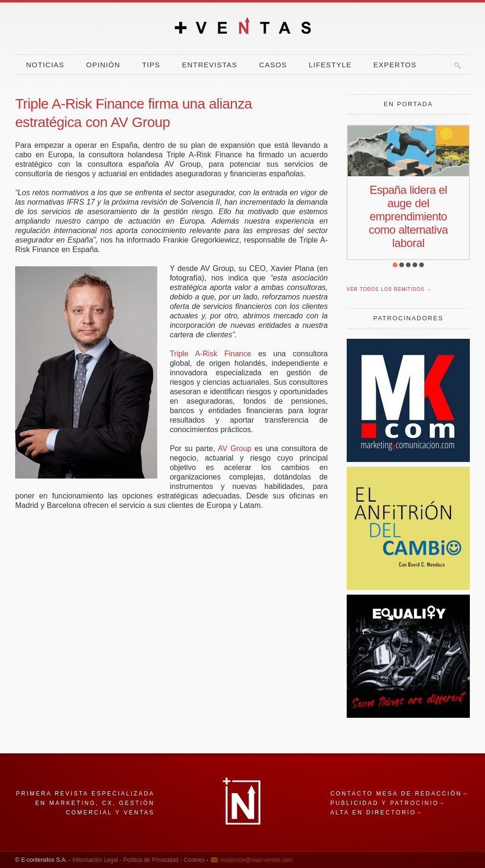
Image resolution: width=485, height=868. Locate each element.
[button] (395, 265)
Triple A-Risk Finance (210, 354)
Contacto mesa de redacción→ (400, 794)
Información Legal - (97, 860)
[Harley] (408, 715)
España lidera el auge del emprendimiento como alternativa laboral (409, 216)
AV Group (235, 448)
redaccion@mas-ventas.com (257, 860)
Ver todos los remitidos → (389, 289)
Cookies (193, 860)
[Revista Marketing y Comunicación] (408, 459)
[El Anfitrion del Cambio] (408, 587)
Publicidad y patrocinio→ (388, 803)
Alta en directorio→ (377, 813)
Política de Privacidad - (152, 860)
